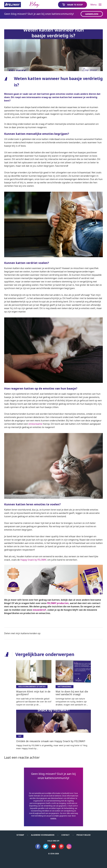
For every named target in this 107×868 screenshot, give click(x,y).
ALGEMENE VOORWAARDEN (43, 835)
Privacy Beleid (84, 835)
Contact (65, 835)
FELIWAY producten (58, 603)
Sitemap (20, 835)
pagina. (53, 818)
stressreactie (35, 424)
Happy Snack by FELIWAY (33, 560)
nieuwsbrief (39, 610)
